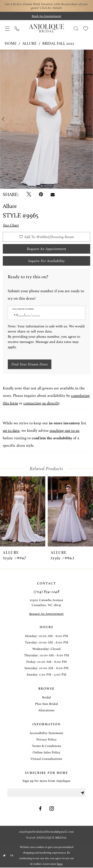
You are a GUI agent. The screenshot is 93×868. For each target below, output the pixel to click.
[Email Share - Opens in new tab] (53, 194)
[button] (7, 28)
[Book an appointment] (46, 16)
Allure (30, 43)
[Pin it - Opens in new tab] (41, 194)
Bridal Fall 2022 (58, 43)
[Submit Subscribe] (82, 793)
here (60, 864)
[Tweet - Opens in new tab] (29, 194)
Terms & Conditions (47, 746)
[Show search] (76, 28)
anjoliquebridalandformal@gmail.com (46, 832)
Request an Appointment (47, 249)
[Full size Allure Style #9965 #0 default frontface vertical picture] (46, 119)
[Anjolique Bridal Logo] (46, 28)
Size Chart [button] (11, 225)
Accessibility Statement (46, 733)
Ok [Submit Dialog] (12, 856)
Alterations (46, 711)
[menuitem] (7, 28)
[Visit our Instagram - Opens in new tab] (52, 809)
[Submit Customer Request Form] (30, 365)
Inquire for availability (46, 261)
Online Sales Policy (47, 753)
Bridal (47, 698)
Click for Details (51, 8)
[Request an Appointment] (46, 614)
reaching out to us (65, 431)
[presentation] (23, 512)
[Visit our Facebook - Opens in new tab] (40, 809)
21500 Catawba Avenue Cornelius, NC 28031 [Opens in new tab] (46, 603)
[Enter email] (46, 793)
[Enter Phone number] (44, 315)
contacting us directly (41, 403)
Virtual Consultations (46, 759)
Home (11, 43)
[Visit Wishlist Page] (86, 28)
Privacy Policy (46, 740)
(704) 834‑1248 (46, 592)
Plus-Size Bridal (46, 704)
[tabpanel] (46, 119)
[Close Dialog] (4, 856)
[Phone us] (17, 28)
